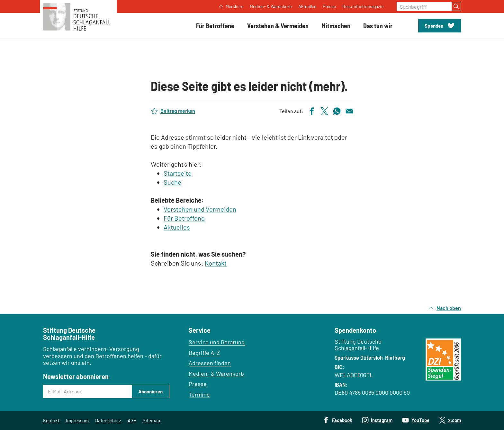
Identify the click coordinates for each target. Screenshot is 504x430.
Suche (172, 182)
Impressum (77, 420)
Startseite (178, 173)
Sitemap (151, 420)
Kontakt (216, 263)
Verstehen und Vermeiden (200, 209)
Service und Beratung (217, 342)
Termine (199, 394)
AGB (132, 420)
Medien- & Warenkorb (216, 373)
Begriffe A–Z (204, 353)
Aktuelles (177, 227)
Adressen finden (210, 363)
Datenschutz (108, 420)
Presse (198, 384)
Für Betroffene (184, 218)
